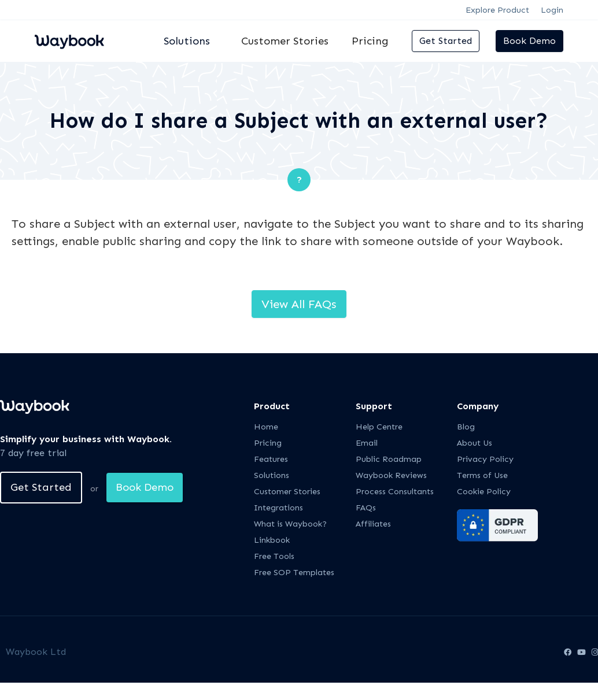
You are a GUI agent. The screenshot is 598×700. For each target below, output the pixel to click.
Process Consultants (395, 492)
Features (271, 459)
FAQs (366, 508)
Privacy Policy (485, 459)
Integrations (278, 508)
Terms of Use (482, 475)
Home (266, 427)
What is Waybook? (290, 524)
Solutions (272, 475)
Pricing (370, 41)
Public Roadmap (389, 459)
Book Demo (529, 41)
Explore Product (497, 10)
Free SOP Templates (294, 573)
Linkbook (272, 540)
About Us (475, 443)
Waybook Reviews (391, 475)
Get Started (446, 41)
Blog (466, 427)
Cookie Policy (484, 492)
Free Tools (274, 556)
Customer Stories (285, 41)
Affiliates (373, 524)
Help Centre (379, 427)
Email (367, 443)
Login (552, 10)
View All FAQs (299, 304)
